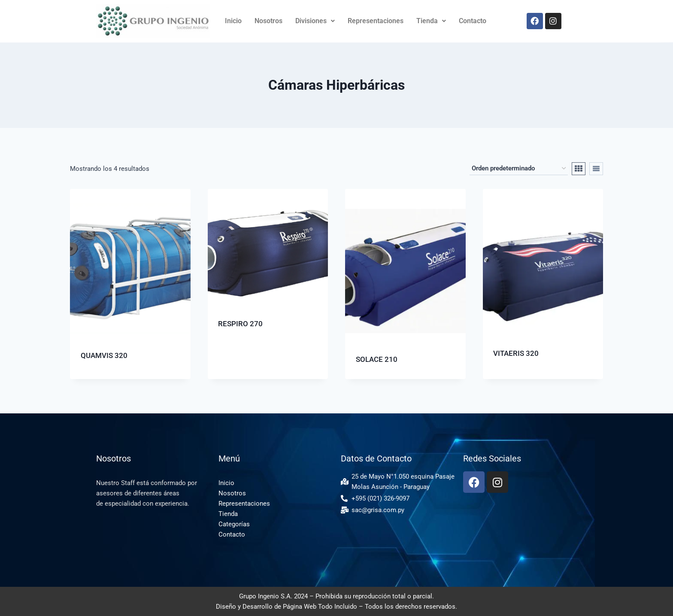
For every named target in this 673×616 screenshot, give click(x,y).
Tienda (431, 21)
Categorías (234, 524)
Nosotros (268, 21)
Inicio (233, 21)
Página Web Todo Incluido (320, 607)
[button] (315, 21)
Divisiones (315, 21)
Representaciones (376, 21)
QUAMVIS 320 (104, 355)
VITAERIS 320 (516, 353)
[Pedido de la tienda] (519, 169)
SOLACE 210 (377, 359)
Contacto (473, 21)
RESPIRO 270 (240, 324)
